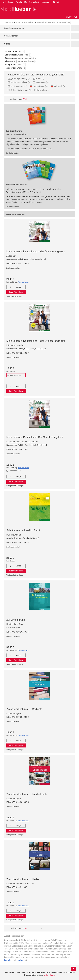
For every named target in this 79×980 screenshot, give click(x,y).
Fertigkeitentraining (21, 82)
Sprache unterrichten (25, 22)
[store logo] (19, 9)
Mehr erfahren (50, 975)
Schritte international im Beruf (23, 530)
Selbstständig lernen (21, 90)
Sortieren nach (17, 99)
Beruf (40, 78)
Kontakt (19, 2)
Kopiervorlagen (19, 86)
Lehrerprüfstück (15, 471)
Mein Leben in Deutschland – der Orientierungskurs (36, 251)
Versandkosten (24, 282)
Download (9, 960)
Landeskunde (41, 86)
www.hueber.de (7, 2)
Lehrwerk (61, 86)
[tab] (39, 60)
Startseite (8, 22)
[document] (40, 974)
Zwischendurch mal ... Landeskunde (27, 794)
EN (58, 2)
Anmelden (46, 2)
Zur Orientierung (16, 620)
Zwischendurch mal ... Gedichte (24, 709)
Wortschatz (44, 90)
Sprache (14, 28)
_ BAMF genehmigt (21, 78)
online (21, 960)
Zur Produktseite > (13, 268)
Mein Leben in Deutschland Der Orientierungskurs (35, 437)
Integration (43, 82)
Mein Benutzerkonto (32, 2)
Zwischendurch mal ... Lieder (23, 879)
